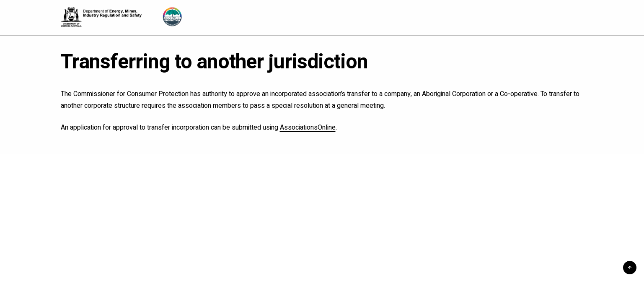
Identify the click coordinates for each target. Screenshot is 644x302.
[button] (630, 268)
